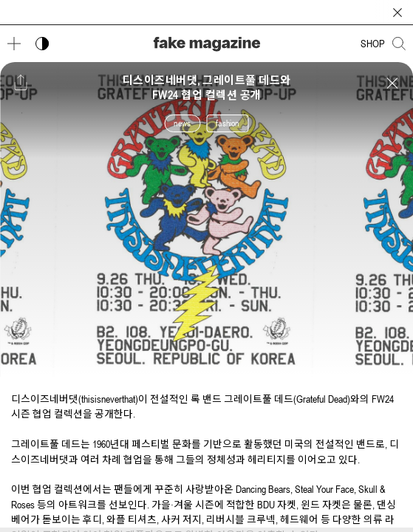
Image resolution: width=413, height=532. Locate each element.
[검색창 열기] (399, 44)
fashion (227, 123)
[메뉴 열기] (14, 44)
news (182, 123)
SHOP (373, 44)
